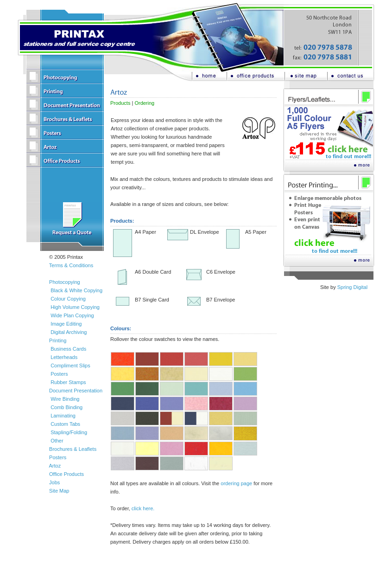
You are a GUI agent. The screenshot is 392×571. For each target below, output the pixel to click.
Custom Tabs (65, 424)
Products (120, 103)
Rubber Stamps (68, 382)
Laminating (63, 416)
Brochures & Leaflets (73, 449)
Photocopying (65, 282)
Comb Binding (66, 407)
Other (57, 441)
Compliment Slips (70, 366)
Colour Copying (68, 299)
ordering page (236, 483)
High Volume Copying (75, 307)
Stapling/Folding (69, 432)
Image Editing (66, 324)
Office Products (66, 474)
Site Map (59, 491)
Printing (58, 340)
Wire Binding (65, 399)
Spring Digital (352, 287)
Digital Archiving (69, 332)
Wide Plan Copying (72, 315)
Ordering (144, 103)
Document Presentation (76, 391)
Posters (59, 374)
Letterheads (64, 357)
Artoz (55, 466)
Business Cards (68, 349)
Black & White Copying (76, 290)
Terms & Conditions (71, 265)
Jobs (54, 482)
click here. (143, 508)
